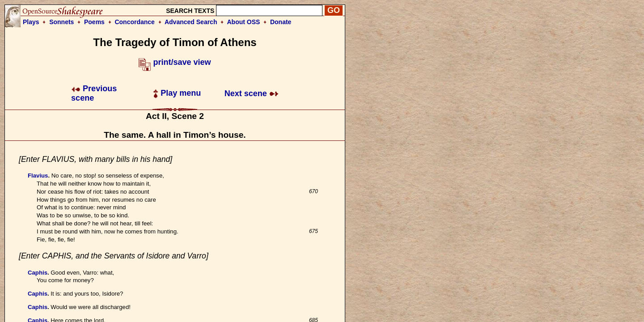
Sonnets (61, 22)
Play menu (177, 93)
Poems (94, 22)
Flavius (38, 176)
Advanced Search (191, 22)
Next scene (252, 93)
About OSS (244, 22)
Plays (31, 22)
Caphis (38, 273)
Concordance (134, 22)
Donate (281, 22)
